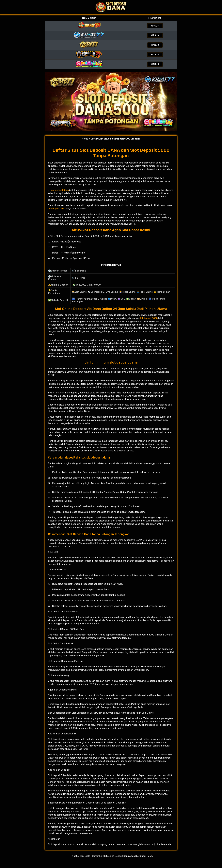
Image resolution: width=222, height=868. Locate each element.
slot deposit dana (60, 190)
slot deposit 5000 (148, 318)
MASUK (155, 26)
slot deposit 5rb (56, 209)
